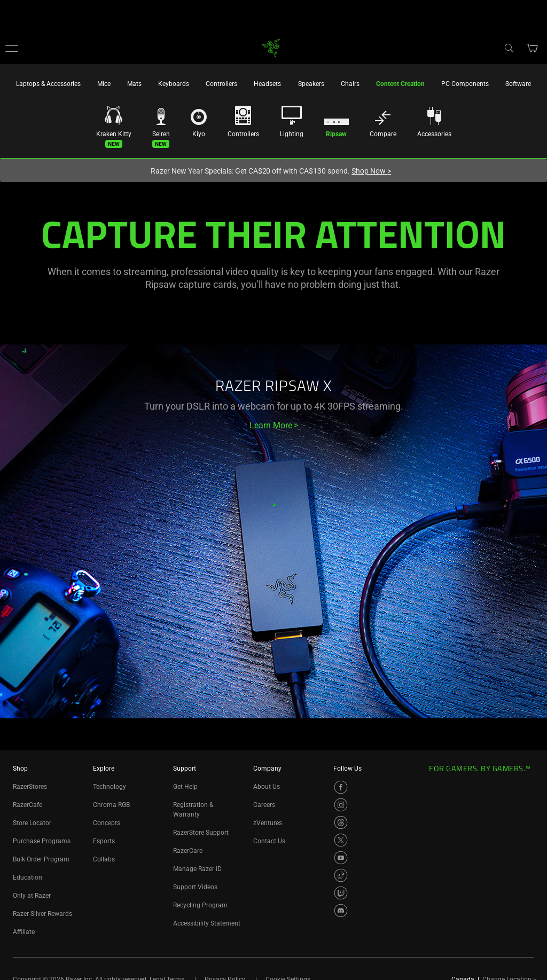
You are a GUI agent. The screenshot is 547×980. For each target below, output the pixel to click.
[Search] (509, 48)
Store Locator (32, 823)
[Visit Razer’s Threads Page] (341, 822)
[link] (271, 47)
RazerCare (188, 851)
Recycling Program (200, 905)
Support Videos (195, 887)
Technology (110, 787)
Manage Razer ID (197, 869)
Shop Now (371, 171)
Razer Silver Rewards (42, 914)
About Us (267, 787)
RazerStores (30, 787)
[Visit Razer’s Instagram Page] (341, 805)
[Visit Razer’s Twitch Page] (341, 893)
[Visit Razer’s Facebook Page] (341, 787)
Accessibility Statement (207, 923)
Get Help (185, 787)
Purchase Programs (42, 841)
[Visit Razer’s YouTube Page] (341, 858)
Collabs (104, 859)
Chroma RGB (111, 805)
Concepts (107, 823)
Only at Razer (32, 896)
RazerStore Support (201, 833)
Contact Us (269, 841)
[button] (12, 48)
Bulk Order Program (41, 859)
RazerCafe (28, 805)
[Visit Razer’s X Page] (341, 840)
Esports (104, 841)
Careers (264, 805)
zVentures (268, 823)
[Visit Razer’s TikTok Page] (341, 875)
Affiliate (24, 932)
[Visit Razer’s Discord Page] (341, 911)
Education (28, 877)
